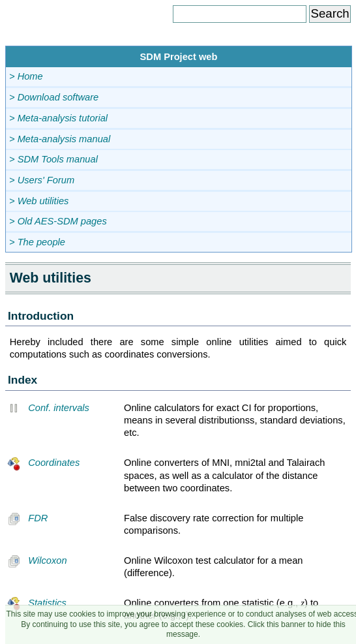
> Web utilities (39, 201)
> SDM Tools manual (53, 159)
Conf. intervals (48, 408)
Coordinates (43, 463)
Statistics (37, 603)
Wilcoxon (37, 560)
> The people (37, 242)
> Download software (54, 97)
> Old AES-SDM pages (58, 221)
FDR (27, 518)
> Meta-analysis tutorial (58, 118)
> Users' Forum (42, 180)
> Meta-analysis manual (60, 139)
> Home (26, 76)
